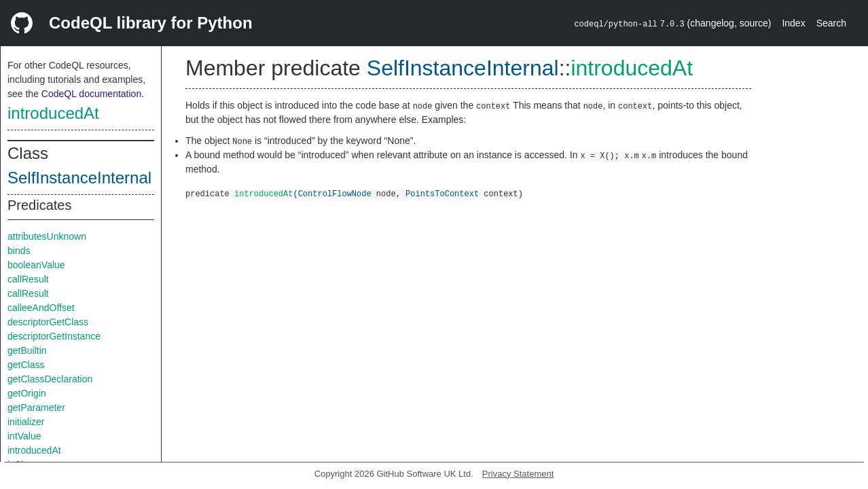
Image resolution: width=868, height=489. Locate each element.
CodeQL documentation (91, 94)
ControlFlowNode (335, 193)
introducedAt (53, 113)
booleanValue (36, 265)
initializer (26, 422)
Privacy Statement (518, 474)
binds (19, 251)
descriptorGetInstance (54, 336)
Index (793, 23)
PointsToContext (442, 193)
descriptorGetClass (48, 322)
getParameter (36, 407)
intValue (24, 436)
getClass (26, 365)
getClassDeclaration (50, 379)
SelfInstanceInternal (79, 178)
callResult (28, 279)
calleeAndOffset (41, 308)
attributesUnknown (47, 236)
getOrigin (27, 393)
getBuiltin (27, 350)
